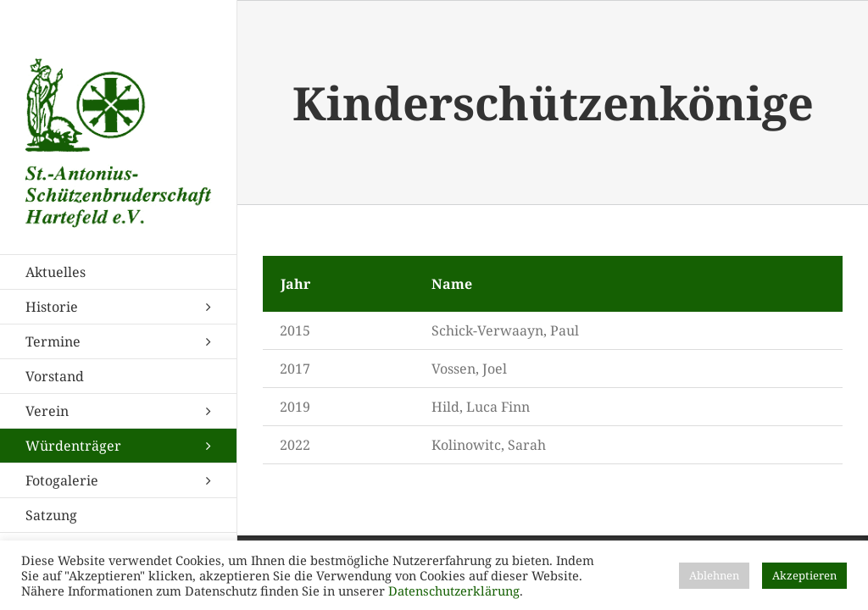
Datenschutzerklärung (454, 591)
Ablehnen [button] (714, 575)
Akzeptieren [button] (804, 575)
